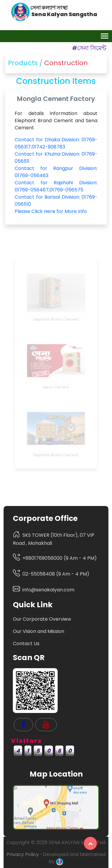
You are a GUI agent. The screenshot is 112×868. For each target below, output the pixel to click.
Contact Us (26, 644)
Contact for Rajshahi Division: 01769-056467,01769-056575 (56, 186)
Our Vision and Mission (39, 631)
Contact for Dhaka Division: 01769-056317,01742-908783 (56, 143)
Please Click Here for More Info (51, 210)
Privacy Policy (23, 854)
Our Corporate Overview (42, 619)
